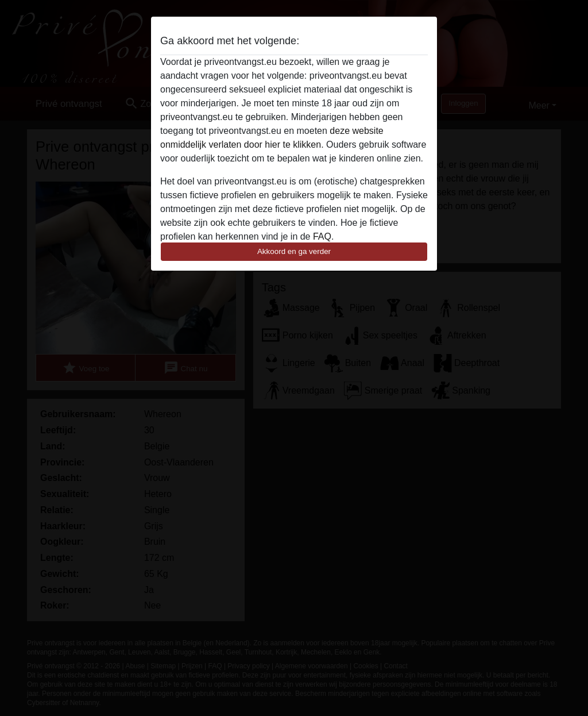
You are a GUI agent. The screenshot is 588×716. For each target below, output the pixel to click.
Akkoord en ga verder (294, 251)
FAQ (322, 236)
